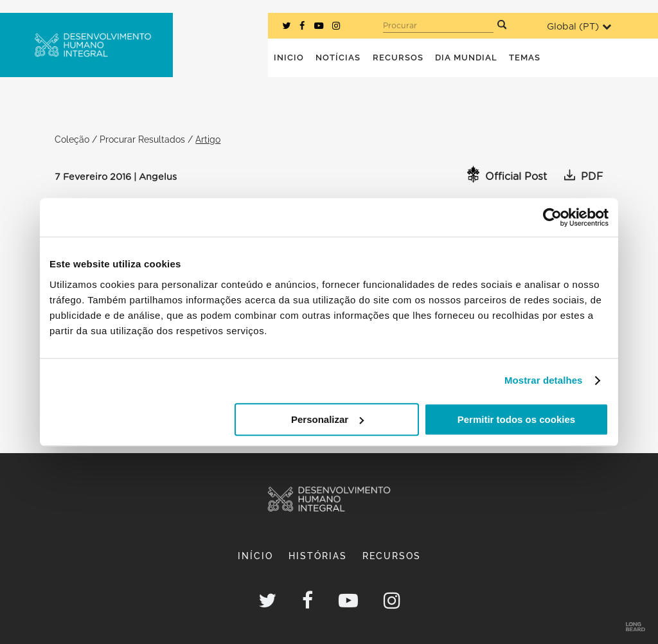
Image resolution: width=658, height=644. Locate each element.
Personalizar (327, 419)
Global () (579, 27)
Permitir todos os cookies (516, 419)
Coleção (72, 139)
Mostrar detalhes (544, 380)
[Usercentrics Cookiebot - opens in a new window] (552, 217)
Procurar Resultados (142, 139)
